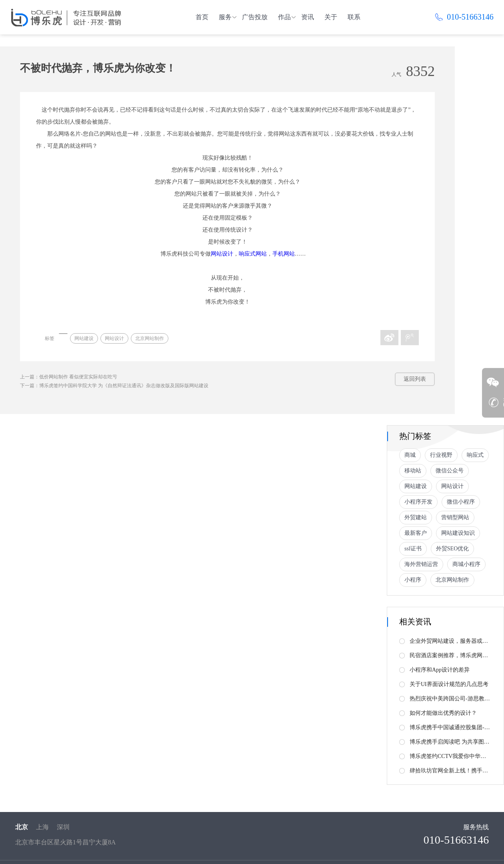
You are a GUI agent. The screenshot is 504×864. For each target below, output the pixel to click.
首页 (202, 17)
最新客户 (416, 533)
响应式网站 (253, 254)
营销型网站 (455, 517)
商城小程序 (466, 564)
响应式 (475, 455)
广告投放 (255, 17)
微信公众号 (450, 471)
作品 (284, 17)
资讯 (308, 17)
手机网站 (284, 254)
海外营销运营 (421, 564)
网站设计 (222, 254)
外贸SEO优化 (452, 549)
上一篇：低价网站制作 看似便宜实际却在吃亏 (69, 377)
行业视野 (441, 455)
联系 (354, 17)
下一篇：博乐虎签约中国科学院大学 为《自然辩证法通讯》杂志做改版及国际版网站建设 (114, 386)
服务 (225, 17)
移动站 (413, 471)
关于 (331, 17)
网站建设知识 (458, 533)
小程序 (413, 580)
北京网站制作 (150, 338)
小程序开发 (418, 502)
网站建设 (84, 338)
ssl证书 (413, 549)
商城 (410, 455)
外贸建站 (416, 517)
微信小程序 (461, 502)
